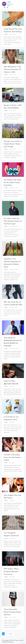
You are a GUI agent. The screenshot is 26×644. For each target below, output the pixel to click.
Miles (6, 34)
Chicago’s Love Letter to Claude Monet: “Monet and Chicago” (13, 144)
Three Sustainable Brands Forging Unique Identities (12, 612)
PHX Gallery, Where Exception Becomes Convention (11, 572)
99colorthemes (10, 642)
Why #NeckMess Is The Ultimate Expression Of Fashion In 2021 (12, 69)
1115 (9, 2)
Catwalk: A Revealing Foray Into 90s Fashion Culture (12, 457)
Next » (11, 634)
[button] (7, 7)
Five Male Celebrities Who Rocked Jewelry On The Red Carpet (13, 221)
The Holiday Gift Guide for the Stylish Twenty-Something (12, 183)
